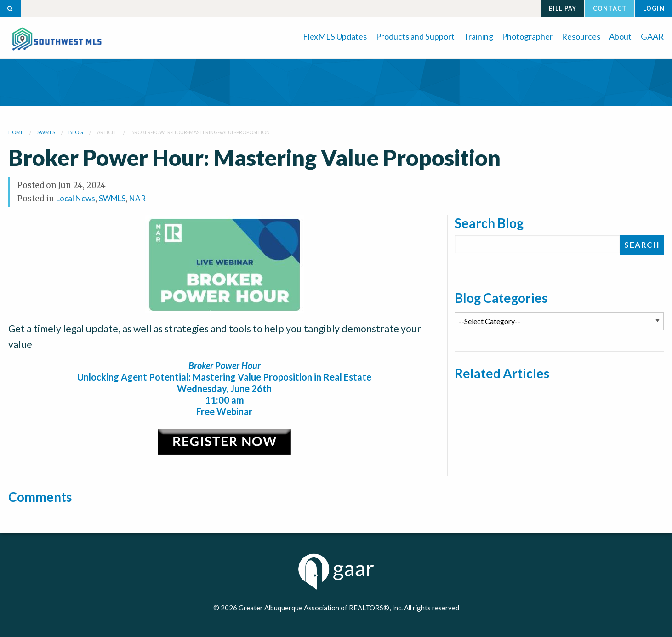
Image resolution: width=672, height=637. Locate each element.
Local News (76, 198)
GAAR (652, 36)
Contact (610, 8)
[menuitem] (335, 36)
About (620, 36)
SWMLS (112, 198)
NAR (137, 198)
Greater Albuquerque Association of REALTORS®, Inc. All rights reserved (349, 608)
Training (478, 36)
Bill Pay (563, 8)
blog (76, 132)
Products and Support (415, 36)
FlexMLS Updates (335, 36)
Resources (581, 36)
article (107, 132)
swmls (46, 132)
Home (16, 132)
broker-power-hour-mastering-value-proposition (200, 132)
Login (654, 8)
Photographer (527, 36)
